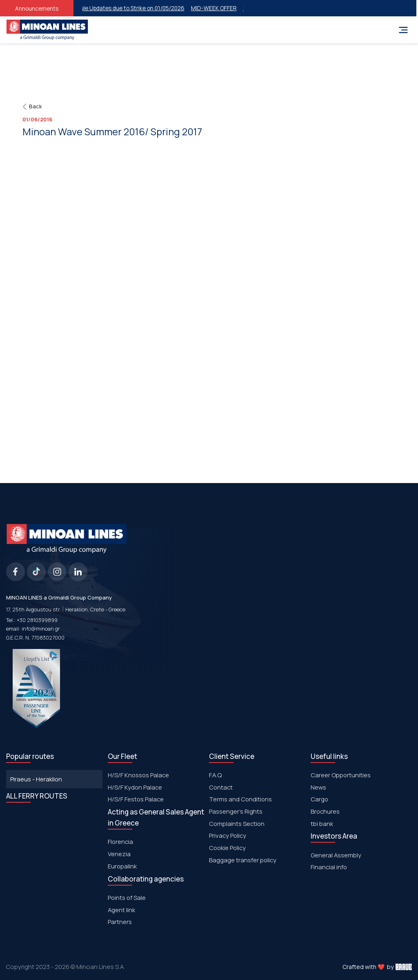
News (318, 787)
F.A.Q (215, 775)
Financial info (329, 867)
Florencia (120, 841)
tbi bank (322, 823)
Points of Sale (127, 897)
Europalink (122, 866)
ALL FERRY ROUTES (37, 796)
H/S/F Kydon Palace (135, 787)
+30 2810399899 (37, 620)
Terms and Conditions (240, 799)
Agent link (121, 910)
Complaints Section (237, 823)
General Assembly (336, 855)
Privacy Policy (228, 835)
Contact (221, 787)
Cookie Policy (227, 848)
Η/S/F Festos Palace (136, 799)
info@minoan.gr (41, 629)
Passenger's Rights (236, 811)
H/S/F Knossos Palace (138, 775)
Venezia (119, 854)
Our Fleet (122, 756)
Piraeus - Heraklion (36, 779)
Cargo (319, 799)
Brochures (325, 811)
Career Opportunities (341, 775)
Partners (120, 922)
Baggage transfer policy (243, 860)
